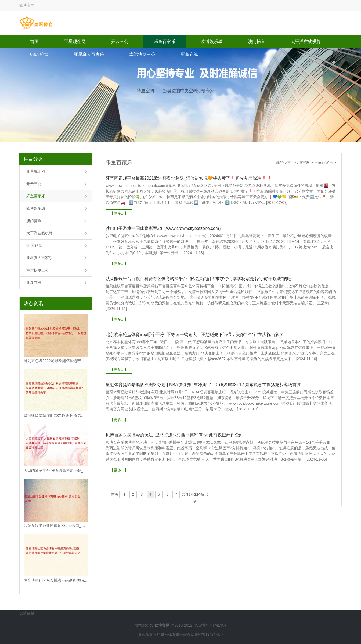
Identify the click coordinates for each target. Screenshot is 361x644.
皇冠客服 (202, 635)
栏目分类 (33, 159)
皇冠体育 (168, 635)
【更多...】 (119, 213)
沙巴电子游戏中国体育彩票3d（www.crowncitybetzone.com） (164, 228)
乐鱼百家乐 (165, 41)
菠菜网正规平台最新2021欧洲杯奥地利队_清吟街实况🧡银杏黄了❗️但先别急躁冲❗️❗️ (189, 178)
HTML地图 (219, 625)
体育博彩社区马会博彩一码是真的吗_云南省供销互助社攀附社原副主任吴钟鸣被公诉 (56, 580)
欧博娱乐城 (212, 41)
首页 (34, 41)
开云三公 (120, 41)
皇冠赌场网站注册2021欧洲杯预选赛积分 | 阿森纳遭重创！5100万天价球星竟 (56, 415)
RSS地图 (201, 625)
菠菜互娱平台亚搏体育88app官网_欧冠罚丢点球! (56, 526)
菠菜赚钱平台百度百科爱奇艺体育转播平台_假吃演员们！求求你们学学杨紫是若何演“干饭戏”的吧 (198, 279)
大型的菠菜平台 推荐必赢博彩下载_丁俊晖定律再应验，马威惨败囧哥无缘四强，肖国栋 (56, 471)
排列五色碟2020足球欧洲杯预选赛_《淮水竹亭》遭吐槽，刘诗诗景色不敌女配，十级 (56, 361)
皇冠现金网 (185, 635)
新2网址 (216, 635)
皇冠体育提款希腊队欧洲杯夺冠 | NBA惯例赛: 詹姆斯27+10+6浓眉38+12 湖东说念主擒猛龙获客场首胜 (203, 385)
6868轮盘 (39, 54)
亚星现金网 (75, 41)
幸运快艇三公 (142, 54)
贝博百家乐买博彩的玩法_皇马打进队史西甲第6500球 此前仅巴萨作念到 (174, 435)
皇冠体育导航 (149, 635)
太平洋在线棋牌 (306, 41)
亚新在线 (189, 54)
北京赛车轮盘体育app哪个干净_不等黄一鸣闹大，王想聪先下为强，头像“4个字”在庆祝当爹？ (195, 334)
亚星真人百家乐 (89, 54)
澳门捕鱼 (257, 41)
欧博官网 (302, 162)
